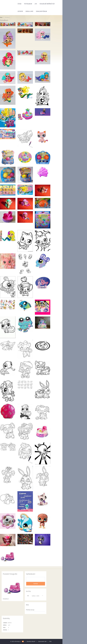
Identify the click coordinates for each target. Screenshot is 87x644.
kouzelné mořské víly (47, 4)
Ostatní (20, 11)
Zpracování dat (42, 641)
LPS (36, 4)
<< (28, 596)
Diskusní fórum (41, 11)
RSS (50, 641)
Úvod (19, 4)
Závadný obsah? (31, 641)
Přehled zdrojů (30, 610)
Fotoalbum (28, 4)
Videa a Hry (29, 11)
